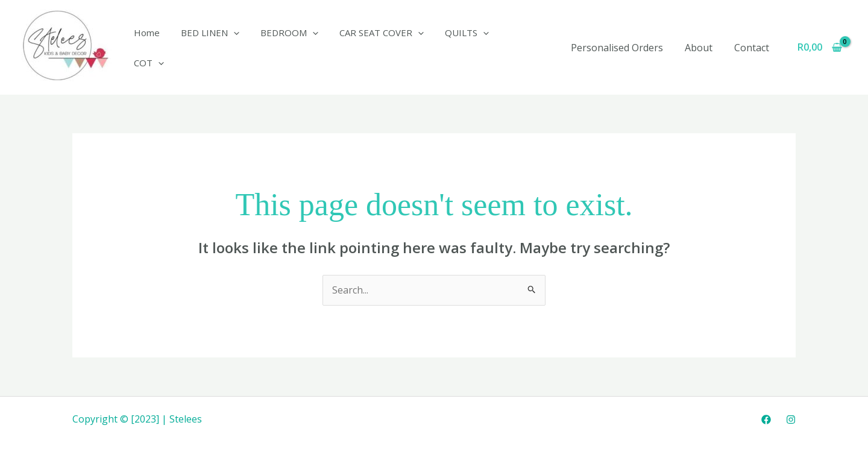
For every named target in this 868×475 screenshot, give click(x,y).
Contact (753, 48)
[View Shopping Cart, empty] (819, 48)
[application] (229, 48)
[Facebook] (766, 420)
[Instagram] (791, 420)
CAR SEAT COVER (371, 48)
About (702, 48)
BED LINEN (206, 48)
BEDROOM (282, 48)
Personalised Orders (623, 48)
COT (509, 48)
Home (146, 48)
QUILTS (454, 48)
